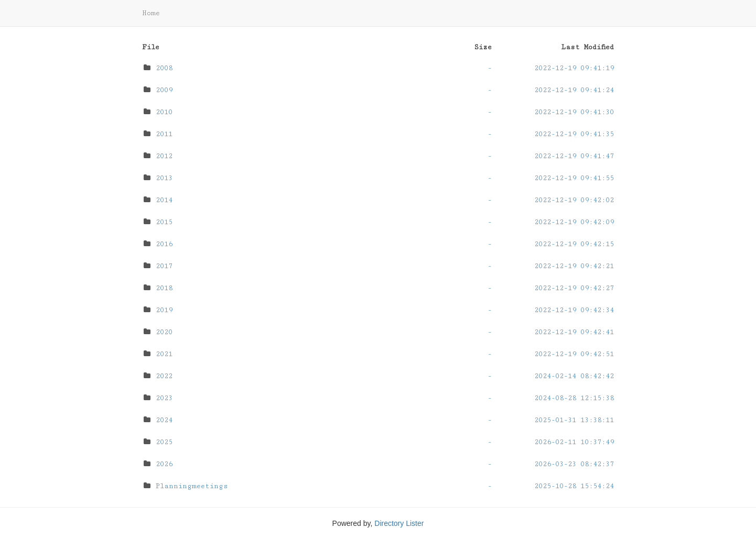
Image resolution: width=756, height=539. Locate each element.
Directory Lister (399, 523)
